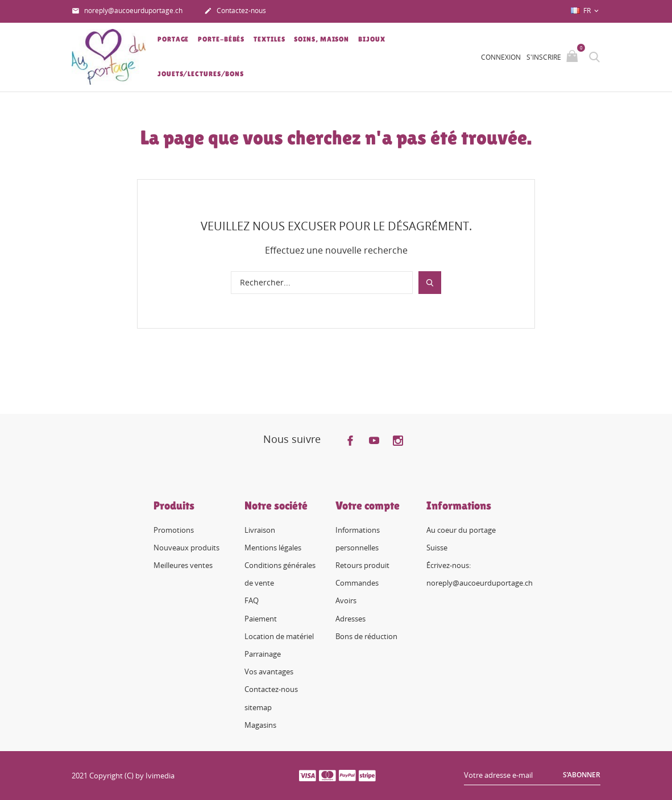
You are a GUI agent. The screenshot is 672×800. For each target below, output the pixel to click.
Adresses (350, 619)
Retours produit (362, 565)
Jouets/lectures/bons (201, 74)
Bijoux (372, 39)
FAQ (252, 600)
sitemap (258, 707)
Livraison (260, 530)
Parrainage (263, 654)
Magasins (260, 725)
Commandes (357, 583)
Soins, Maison (322, 39)
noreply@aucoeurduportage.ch (127, 11)
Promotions (174, 530)
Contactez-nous (235, 11)
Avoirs (346, 600)
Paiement (261, 619)
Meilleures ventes (183, 565)
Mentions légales (273, 548)
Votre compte (368, 505)
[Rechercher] (322, 283)
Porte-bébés (221, 39)
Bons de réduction (366, 636)
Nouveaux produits (186, 548)
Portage (173, 39)
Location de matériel (279, 636)
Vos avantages (269, 671)
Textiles (269, 39)
